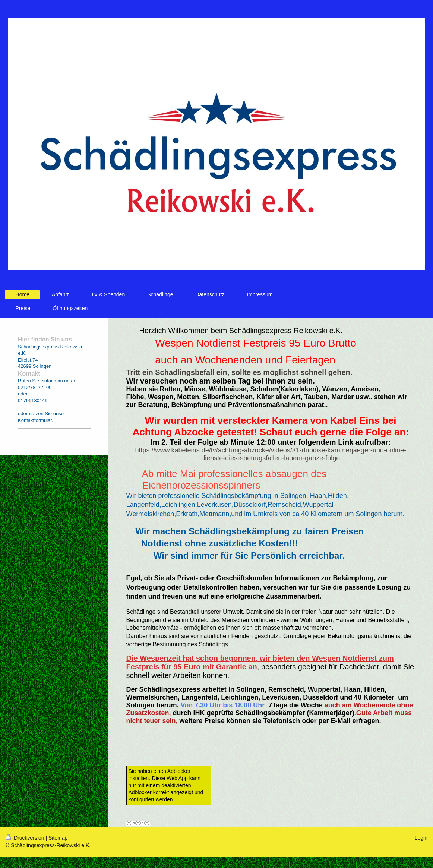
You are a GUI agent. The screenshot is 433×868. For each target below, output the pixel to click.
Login (421, 838)
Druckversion (26, 838)
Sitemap (58, 838)
